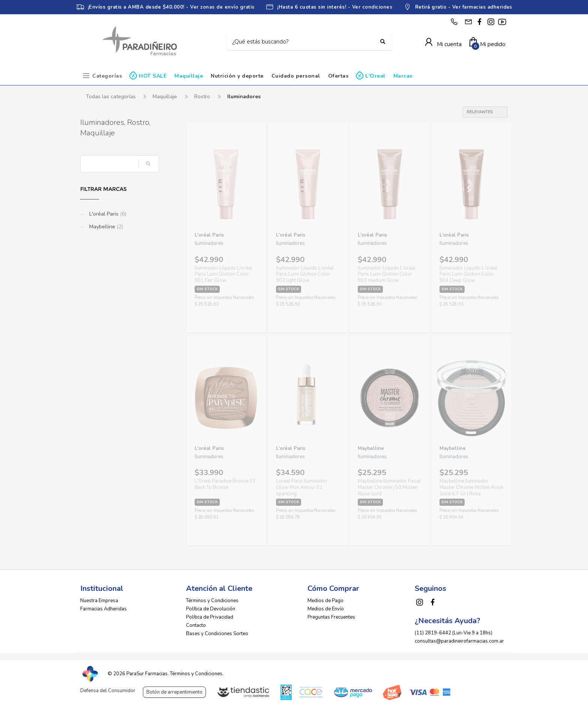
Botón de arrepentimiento (174, 692)
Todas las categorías (111, 97)
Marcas (403, 76)
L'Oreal (375, 76)
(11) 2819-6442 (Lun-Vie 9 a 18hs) (454, 633)
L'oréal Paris (107, 214)
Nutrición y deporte (237, 76)
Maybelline (105, 227)
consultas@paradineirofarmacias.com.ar (459, 641)
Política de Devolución (211, 609)
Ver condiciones (372, 7)
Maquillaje (189, 76)
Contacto (196, 625)
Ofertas (338, 76)
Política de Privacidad (210, 617)
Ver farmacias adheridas (482, 7)
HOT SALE (153, 76)
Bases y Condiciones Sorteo (217, 634)
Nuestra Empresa (99, 601)
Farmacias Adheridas (103, 609)
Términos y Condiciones (212, 601)
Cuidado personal (296, 76)
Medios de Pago (325, 601)
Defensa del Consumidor (108, 691)
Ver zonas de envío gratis (222, 7)
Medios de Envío (326, 609)
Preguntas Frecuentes (331, 617)
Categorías (107, 76)
